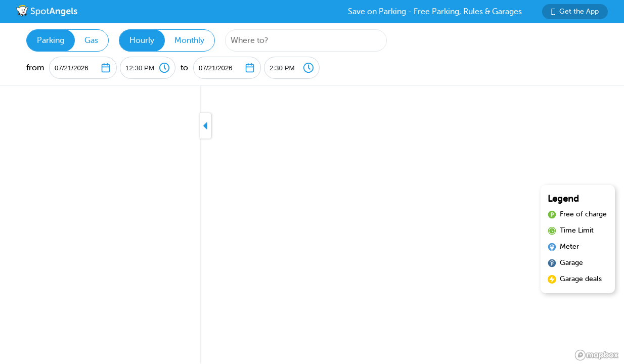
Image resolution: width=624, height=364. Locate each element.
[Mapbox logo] (597, 355)
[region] (312, 225)
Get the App (575, 11)
